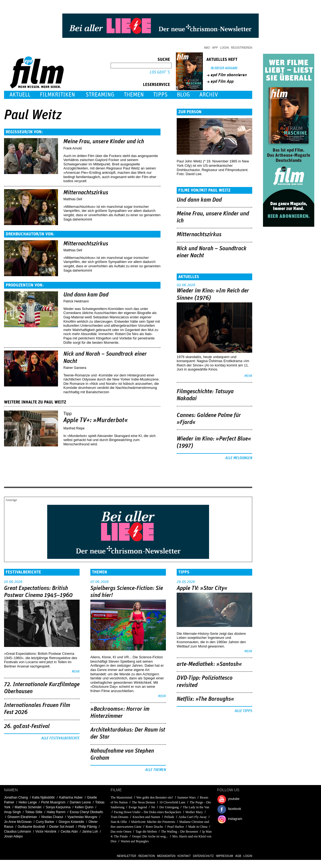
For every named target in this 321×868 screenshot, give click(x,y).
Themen (134, 95)
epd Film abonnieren (229, 75)
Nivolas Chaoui (52, 817)
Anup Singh (12, 812)
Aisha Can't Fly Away (193, 817)
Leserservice (156, 85)
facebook (235, 809)
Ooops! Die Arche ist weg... (150, 836)
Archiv (209, 95)
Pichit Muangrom (53, 802)
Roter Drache (154, 827)
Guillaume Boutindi (31, 827)
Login (225, 48)
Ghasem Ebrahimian (22, 817)
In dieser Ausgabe (224, 68)
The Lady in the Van (196, 807)
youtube (234, 799)
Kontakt (184, 856)
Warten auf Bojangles (135, 841)
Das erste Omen (121, 832)
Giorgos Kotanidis (71, 822)
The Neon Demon (144, 802)
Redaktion (147, 856)
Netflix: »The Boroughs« (205, 699)
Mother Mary (194, 812)
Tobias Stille (34, 812)
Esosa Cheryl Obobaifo (86, 812)
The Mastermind (121, 797)
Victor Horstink (46, 832)
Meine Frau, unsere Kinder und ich (104, 142)
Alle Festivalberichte (60, 738)
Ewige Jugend (138, 807)
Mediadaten (166, 856)
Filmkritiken (57, 95)
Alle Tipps (243, 711)
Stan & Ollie (119, 822)
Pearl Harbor (176, 827)
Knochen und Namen (146, 817)
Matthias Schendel (28, 807)
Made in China (198, 827)
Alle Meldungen (239, 458)
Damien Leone (80, 802)
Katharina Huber (71, 797)
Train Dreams (119, 817)
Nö (153, 807)
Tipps (160, 95)
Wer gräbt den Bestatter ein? (155, 797)
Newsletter (127, 856)
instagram (235, 819)
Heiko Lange (28, 802)
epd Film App (222, 81)
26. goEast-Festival (27, 726)
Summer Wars (186, 797)
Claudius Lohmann (18, 832)
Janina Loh (90, 832)
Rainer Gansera (75, 368)
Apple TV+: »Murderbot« (96, 420)
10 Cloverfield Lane (173, 802)
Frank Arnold (73, 148)
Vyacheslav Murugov (82, 817)
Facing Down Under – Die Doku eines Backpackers (148, 812)
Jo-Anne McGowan (18, 822)
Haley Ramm (56, 812)
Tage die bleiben (146, 832)
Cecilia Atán (69, 832)
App (215, 48)
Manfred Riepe (74, 428)
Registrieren (242, 48)
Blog (183, 95)
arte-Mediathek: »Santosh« (209, 664)
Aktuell (20, 95)
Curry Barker (45, 822)
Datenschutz (203, 856)
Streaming (100, 95)
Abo (207, 48)
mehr (248, 376)
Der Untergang (169, 807)
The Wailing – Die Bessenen (180, 832)
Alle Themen (156, 770)
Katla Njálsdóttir (43, 797)
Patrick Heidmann (76, 301)
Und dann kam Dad (86, 295)
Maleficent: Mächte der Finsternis (153, 822)
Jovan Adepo (13, 836)
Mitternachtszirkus (86, 193)
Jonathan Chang (16, 797)
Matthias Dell (73, 199)
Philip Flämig (88, 827)
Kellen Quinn (84, 807)
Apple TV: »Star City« (202, 588)
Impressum (225, 856)
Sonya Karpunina (58, 807)
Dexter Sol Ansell (61, 827)
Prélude (169, 817)
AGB (238, 856)
